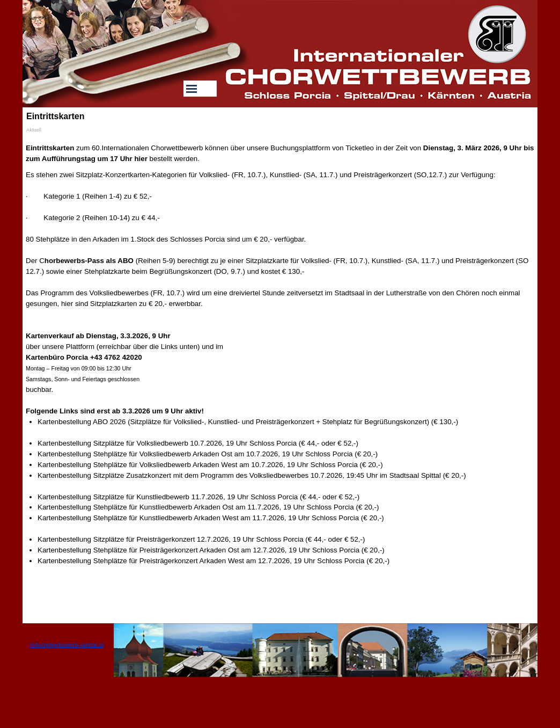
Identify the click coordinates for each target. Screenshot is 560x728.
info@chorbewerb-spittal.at (67, 645)
